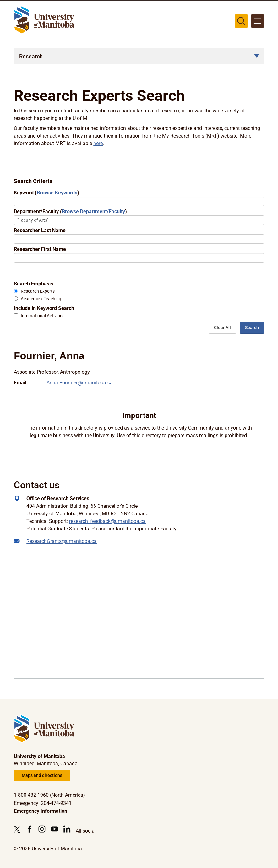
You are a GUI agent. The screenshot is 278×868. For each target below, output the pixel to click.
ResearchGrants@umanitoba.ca (62, 541)
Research (31, 56)
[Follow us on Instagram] (42, 829)
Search (252, 328)
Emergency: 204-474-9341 (43, 803)
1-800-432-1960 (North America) (49, 795)
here (98, 143)
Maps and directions (42, 775)
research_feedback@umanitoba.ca (107, 521)
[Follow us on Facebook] (29, 829)
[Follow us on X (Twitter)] (19, 829)
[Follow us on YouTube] (55, 829)
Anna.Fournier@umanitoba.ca (80, 383)
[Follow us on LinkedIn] (67, 829)
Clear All (222, 328)
